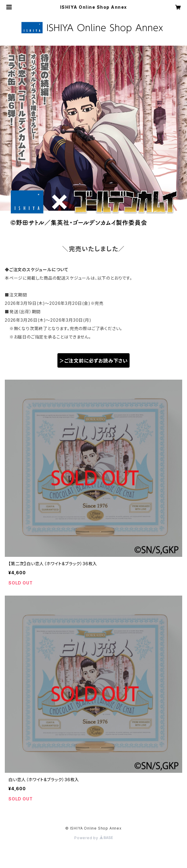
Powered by (93, 838)
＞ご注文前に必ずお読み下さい (93, 361)
